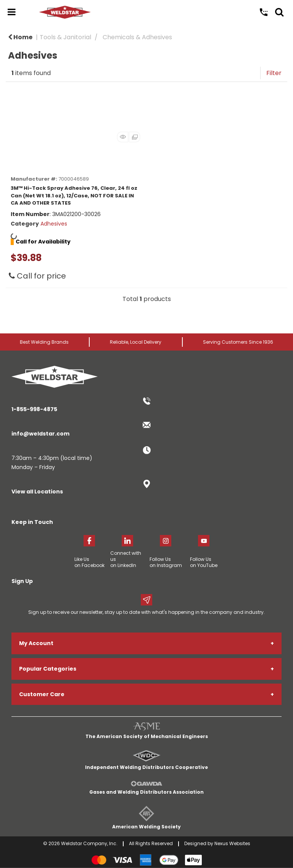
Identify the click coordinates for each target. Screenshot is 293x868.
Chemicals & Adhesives (137, 37)
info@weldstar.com (40, 434)
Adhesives (54, 224)
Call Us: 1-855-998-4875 (264, 12)
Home (20, 37)
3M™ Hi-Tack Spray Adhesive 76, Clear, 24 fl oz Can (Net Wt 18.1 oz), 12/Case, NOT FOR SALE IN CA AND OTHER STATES (74, 195)
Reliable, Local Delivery (136, 342)
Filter (274, 73)
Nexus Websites (232, 843)
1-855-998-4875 (34, 409)
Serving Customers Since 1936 (238, 342)
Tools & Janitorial (65, 37)
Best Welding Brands (44, 342)
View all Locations (37, 492)
